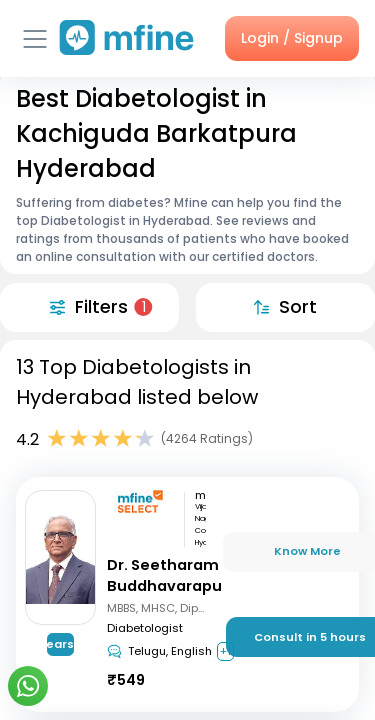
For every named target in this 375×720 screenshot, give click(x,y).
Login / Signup (292, 38)
